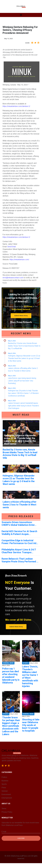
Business (5, 781)
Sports (4, 784)
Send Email (11, 247)
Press (4, 787)
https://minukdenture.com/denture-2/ (16, 106)
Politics (4, 777)
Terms (4, 808)
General (5, 791)
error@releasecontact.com (13, 278)
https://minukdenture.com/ (19, 259)
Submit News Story (21, 316)
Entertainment (7, 798)
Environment (6, 794)
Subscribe (21, 838)
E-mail (4, 832)
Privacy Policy (7, 812)
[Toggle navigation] (21, 15)
